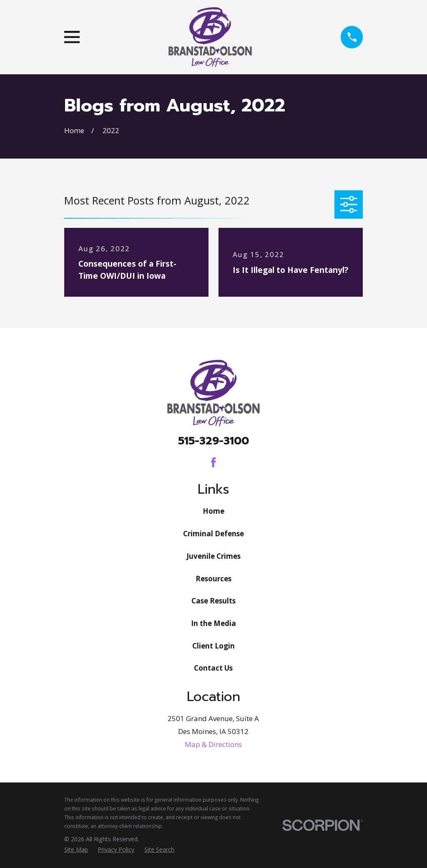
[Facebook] (213, 462)
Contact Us (213, 668)
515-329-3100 (213, 441)
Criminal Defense (213, 534)
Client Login (213, 646)
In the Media (213, 623)
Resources (213, 579)
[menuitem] (76, 850)
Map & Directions (213, 744)
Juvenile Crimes (213, 556)
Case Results (213, 601)
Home (213, 511)
